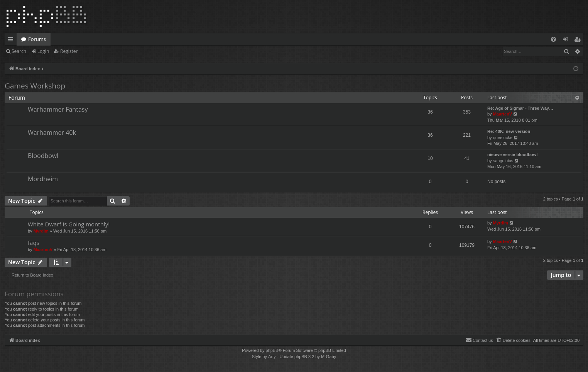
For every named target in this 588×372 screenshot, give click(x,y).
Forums (37, 39)
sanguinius (503, 161)
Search (19, 51)
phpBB (272, 350)
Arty (272, 357)
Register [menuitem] (579, 41)
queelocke (503, 138)
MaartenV (503, 114)
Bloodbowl (43, 156)
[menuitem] (553, 39)
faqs (34, 243)
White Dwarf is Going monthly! (69, 224)
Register (69, 51)
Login (43, 51)
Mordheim (43, 179)
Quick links (12, 41)
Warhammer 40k (52, 132)
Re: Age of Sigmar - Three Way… (520, 108)
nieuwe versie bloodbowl (512, 155)
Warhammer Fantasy (58, 109)
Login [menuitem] (567, 41)
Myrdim (41, 231)
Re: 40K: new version (509, 131)
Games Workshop (35, 86)
